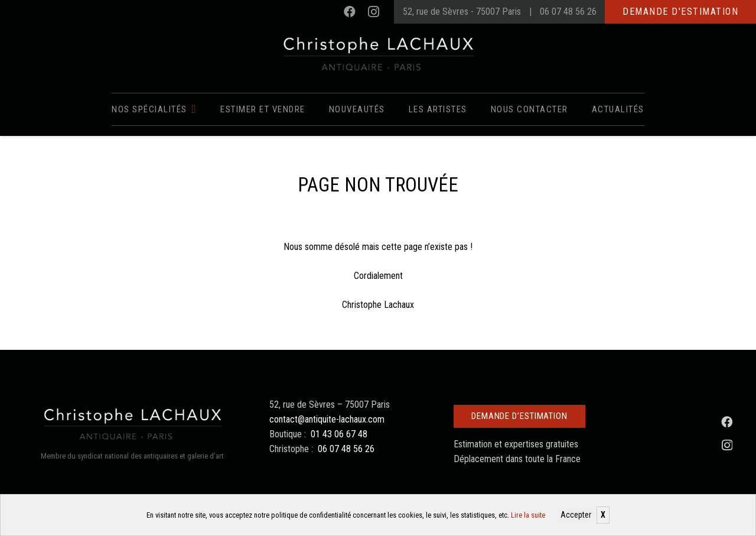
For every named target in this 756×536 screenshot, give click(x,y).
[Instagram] (373, 12)
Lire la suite (528, 515)
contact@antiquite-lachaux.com (327, 419)
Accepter (576, 515)
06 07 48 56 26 (568, 12)
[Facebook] (350, 12)
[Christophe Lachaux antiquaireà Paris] (378, 53)
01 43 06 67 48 (339, 434)
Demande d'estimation (680, 12)
